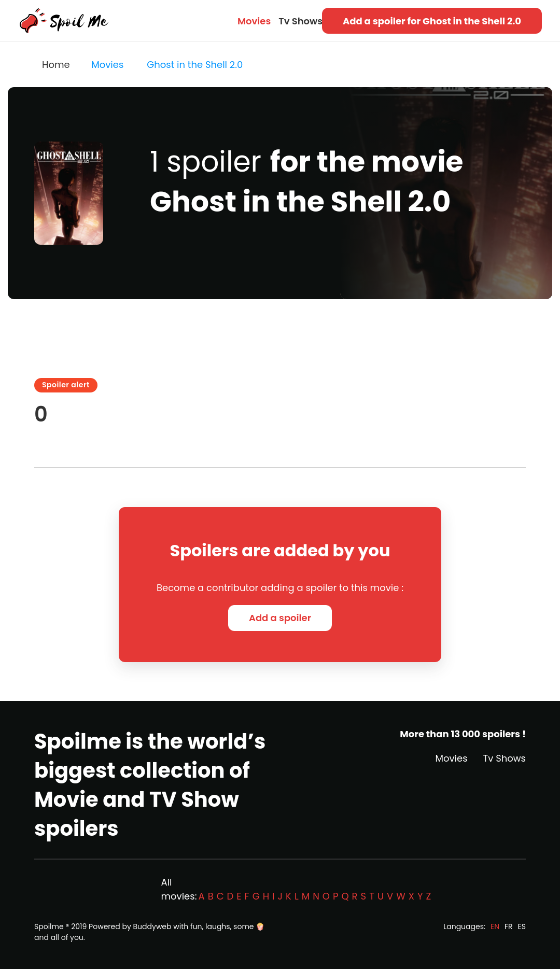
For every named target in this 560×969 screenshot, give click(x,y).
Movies (254, 21)
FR (509, 926)
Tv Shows (300, 21)
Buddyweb (152, 926)
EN (495, 926)
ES (522, 926)
